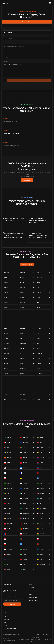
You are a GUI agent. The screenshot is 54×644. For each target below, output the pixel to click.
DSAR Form (48, 639)
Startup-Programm (34, 600)
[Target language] (27, 39)
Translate (29, 81)
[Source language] (27, 32)
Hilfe (5, 622)
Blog (5, 616)
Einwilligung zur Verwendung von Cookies (35, 639)
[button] (50, 3)
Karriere (5, 625)
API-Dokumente (33, 597)
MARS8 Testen (33, 588)
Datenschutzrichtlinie (23, 639)
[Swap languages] (5, 81)
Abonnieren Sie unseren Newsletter (12, 597)
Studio (31, 594)
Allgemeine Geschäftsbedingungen (9, 639)
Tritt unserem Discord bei (10, 628)
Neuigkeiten (7, 619)
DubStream (32, 591)
